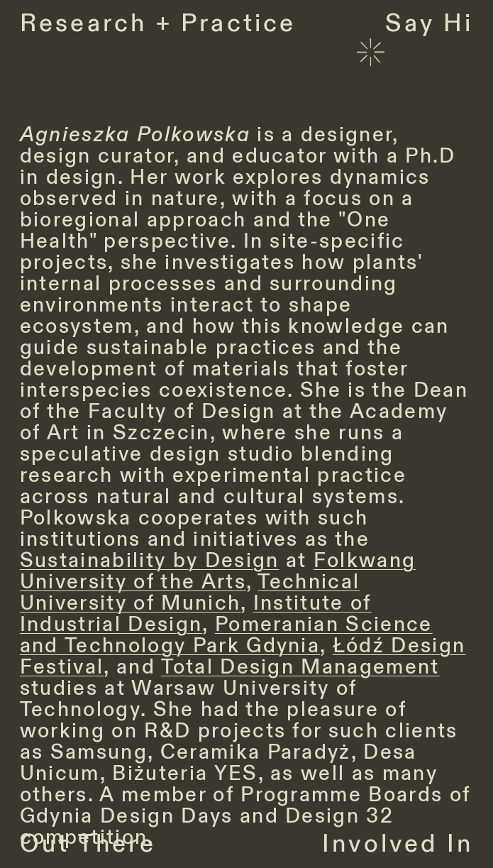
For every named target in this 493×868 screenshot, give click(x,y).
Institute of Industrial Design (196, 614)
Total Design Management (300, 667)
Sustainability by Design (150, 561)
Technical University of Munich (190, 593)
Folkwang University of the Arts (218, 571)
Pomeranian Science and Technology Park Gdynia (226, 635)
